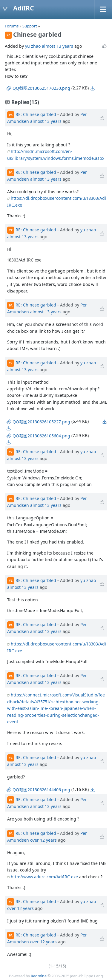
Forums (12, 26)
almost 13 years (57, 46)
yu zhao (33, 46)
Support (30, 26)
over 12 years (43, 840)
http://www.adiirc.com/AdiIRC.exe (44, 877)
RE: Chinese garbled (36, 114)
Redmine (39, 976)
